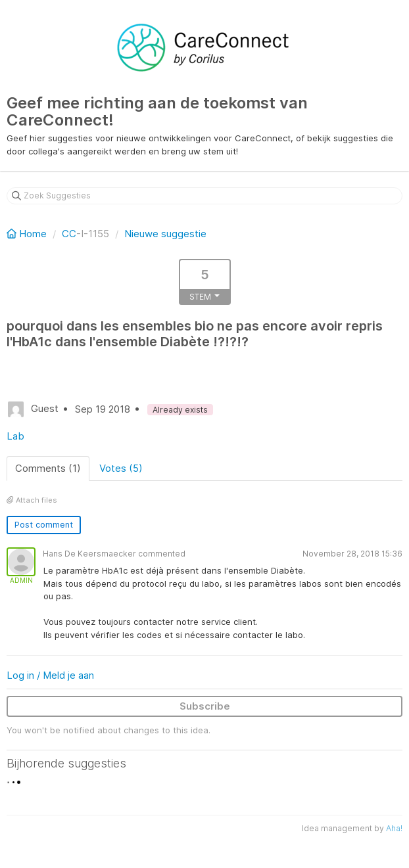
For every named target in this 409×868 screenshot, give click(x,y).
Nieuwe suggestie (165, 234)
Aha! (394, 828)
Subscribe (205, 706)
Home (28, 234)
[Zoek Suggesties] (204, 196)
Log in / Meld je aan (50, 675)
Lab (15, 436)
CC (69, 234)
